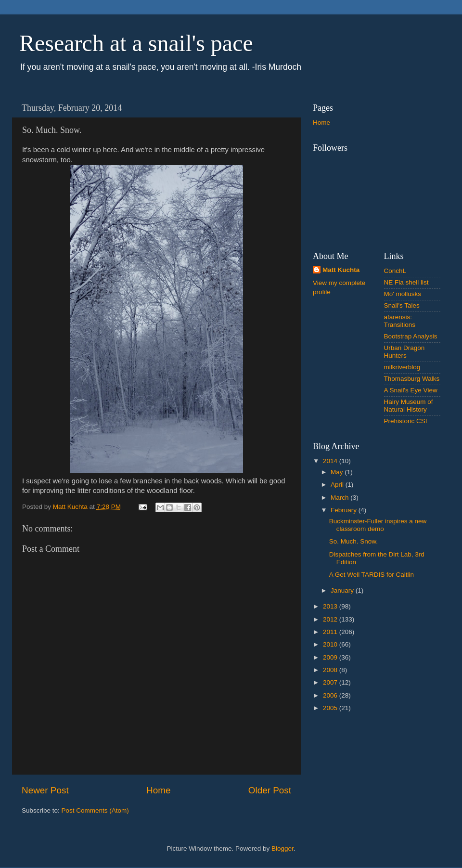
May (338, 472)
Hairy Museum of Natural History (409, 406)
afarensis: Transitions (400, 321)
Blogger (282, 849)
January (343, 590)
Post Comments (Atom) (95, 810)
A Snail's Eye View (411, 390)
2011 (331, 632)
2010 (331, 644)
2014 (331, 461)
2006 (331, 695)
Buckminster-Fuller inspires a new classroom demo (378, 525)
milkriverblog (402, 367)
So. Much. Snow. (353, 541)
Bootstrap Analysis (411, 336)
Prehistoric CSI (406, 421)
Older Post (270, 790)
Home (158, 790)
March (340, 498)
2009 (331, 657)
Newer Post (45, 790)
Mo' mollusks (403, 294)
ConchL (395, 271)
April (338, 485)
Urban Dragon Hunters (404, 352)
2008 (331, 670)
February (345, 510)
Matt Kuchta (341, 270)
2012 (331, 619)
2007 (331, 682)
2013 (331, 606)
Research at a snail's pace (136, 43)
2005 (331, 708)
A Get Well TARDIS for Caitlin (372, 575)
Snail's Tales (402, 305)
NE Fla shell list (406, 282)
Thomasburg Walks (412, 379)
